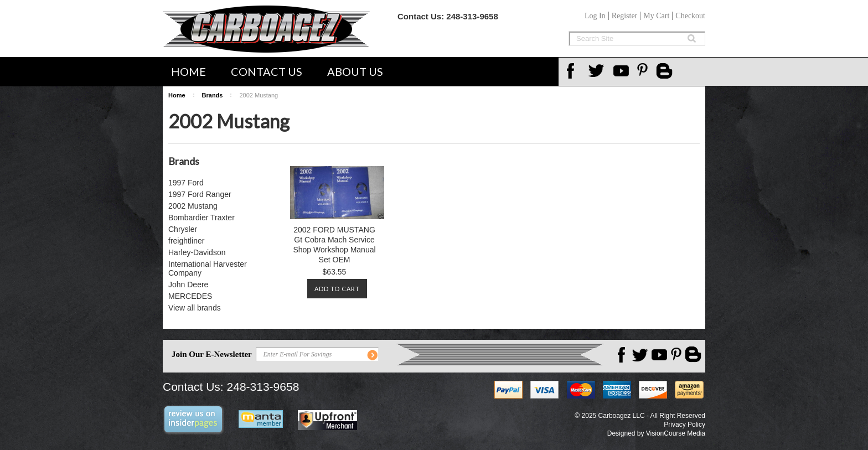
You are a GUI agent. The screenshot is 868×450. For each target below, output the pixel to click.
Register (625, 16)
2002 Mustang (193, 206)
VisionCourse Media (676, 433)
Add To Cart (337, 289)
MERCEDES (190, 296)
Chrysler (183, 229)
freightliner (186, 241)
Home (188, 71)
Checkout (690, 16)
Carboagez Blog (665, 72)
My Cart (656, 16)
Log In (595, 16)
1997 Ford (186, 183)
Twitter (598, 71)
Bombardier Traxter (201, 218)
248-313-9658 (472, 16)
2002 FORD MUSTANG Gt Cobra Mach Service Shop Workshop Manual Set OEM (334, 245)
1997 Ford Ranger (200, 194)
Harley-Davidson (197, 252)
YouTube (622, 71)
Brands (213, 95)
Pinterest (647, 71)
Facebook (573, 71)
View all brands (195, 308)
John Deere (188, 285)
